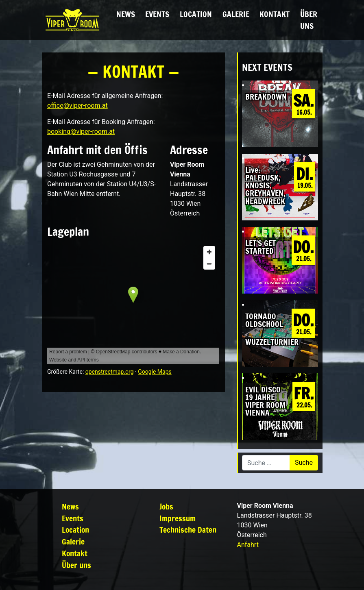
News (126, 14)
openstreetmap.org (110, 372)
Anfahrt (248, 545)
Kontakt (275, 14)
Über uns (309, 20)
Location (196, 14)
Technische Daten (188, 530)
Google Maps (155, 372)
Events (157, 14)
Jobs (166, 506)
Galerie (236, 14)
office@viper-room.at (77, 106)
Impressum (178, 518)
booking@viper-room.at (81, 132)
